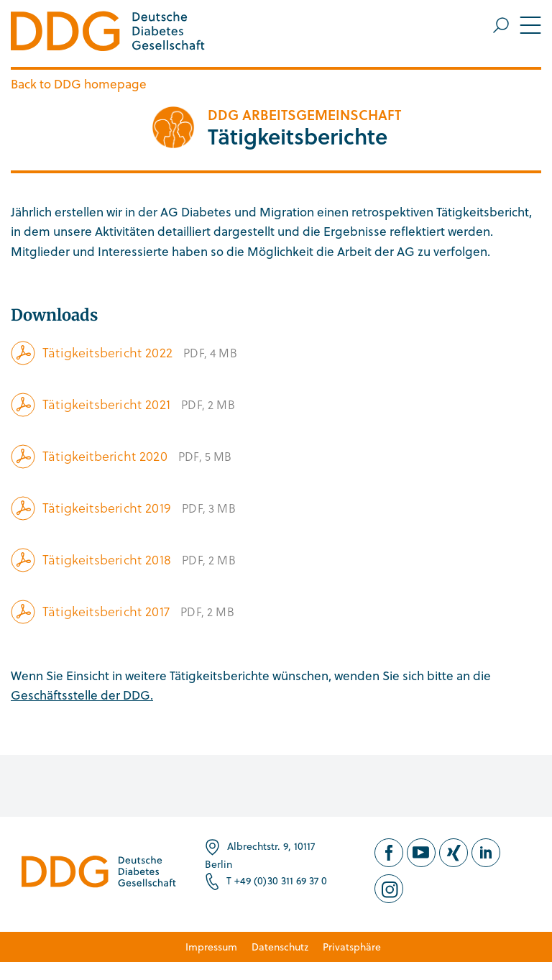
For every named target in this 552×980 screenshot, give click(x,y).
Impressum (211, 947)
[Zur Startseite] (108, 33)
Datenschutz (280, 947)
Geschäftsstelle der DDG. (82, 695)
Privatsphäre (352, 947)
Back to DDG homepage (79, 84)
